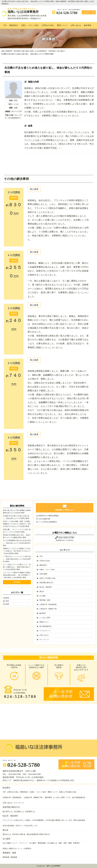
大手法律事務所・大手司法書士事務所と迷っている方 (52, 820)
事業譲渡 (14, 857)
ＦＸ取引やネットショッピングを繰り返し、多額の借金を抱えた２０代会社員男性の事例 (17, 559)
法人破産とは (52, 843)
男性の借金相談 (79, 820)
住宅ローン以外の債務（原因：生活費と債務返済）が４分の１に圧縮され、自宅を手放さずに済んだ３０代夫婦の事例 (17, 524)
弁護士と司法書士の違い (48, 578)
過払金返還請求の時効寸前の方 (38, 834)
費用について (62, 25)
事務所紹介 (14, 25)
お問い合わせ (76, 25)
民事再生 (76, 843)
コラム (68, 798)
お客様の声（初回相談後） (49, 604)
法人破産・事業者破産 (38, 843)
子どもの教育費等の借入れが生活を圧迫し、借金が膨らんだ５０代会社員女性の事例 (17, 543)
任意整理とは (30, 812)
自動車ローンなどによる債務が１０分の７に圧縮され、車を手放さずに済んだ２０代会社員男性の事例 (17, 551)
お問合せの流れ (48, 25)
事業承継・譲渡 (45, 600)
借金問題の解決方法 (46, 583)
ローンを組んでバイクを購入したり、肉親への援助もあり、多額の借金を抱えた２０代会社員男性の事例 (17, 567)
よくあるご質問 (45, 618)
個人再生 (6, 601)
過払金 (42, 591)
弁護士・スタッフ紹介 (30, 25)
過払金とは (7, 834)
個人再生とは (8, 812)
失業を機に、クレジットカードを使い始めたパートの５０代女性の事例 (17, 531)
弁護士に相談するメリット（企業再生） (18, 849)
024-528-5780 (65, 12)
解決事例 (88, 25)
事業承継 (6, 857)
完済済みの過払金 (19, 834)
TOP (5, 25)
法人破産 (42, 596)
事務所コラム (44, 622)
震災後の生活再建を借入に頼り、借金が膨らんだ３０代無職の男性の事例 (17, 536)
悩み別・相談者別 (46, 587)
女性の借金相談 (8, 826)
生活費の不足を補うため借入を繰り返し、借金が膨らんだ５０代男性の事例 (16, 517)
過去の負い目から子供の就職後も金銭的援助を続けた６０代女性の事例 (17, 512)
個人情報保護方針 (46, 626)
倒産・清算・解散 (65, 843)
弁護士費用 (43, 574)
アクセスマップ (45, 631)
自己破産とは (19, 812)
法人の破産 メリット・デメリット (15, 843)
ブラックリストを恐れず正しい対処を (17, 820)
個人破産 (34, 189)
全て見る (17, 582)
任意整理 (6, 598)
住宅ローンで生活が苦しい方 (26, 826)
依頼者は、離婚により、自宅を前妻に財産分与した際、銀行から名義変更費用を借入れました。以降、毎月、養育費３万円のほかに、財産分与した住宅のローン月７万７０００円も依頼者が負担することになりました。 (58, 269)
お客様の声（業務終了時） (49, 609)
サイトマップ (44, 640)
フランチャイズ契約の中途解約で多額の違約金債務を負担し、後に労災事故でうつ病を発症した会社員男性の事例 (17, 575)
